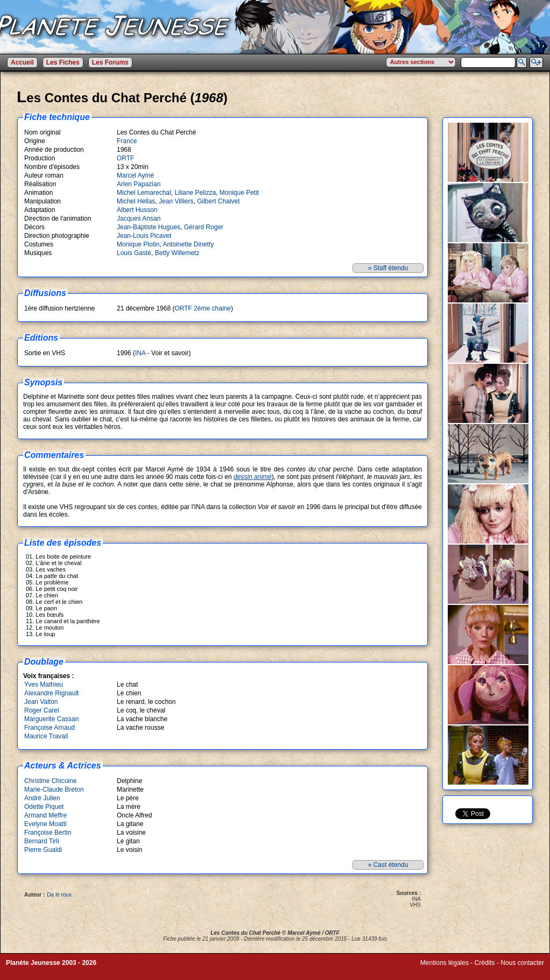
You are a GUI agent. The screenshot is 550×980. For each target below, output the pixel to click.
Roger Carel (42, 710)
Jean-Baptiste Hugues (149, 227)
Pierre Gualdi (43, 850)
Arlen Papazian (139, 184)
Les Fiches (63, 62)
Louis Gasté (134, 253)
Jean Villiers (176, 201)
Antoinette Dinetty (188, 244)
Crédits (485, 963)
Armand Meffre (45, 815)
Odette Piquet (44, 807)
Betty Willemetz (177, 253)
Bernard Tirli (42, 841)
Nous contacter (522, 963)
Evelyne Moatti (45, 824)
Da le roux (59, 895)
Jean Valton (41, 702)
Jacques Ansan (139, 218)
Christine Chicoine (50, 781)
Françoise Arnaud (50, 728)
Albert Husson (137, 210)
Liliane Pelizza (195, 193)
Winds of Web (440, 970)
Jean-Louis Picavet (144, 236)
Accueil (22, 62)
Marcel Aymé (135, 175)
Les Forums (110, 62)
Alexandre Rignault (51, 693)
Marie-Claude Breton (54, 789)
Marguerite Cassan (51, 719)
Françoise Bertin (48, 833)
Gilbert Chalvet (218, 201)
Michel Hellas (136, 201)
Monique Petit (239, 193)
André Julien (42, 798)
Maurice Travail (46, 736)
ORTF (125, 158)
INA (140, 353)
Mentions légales (445, 963)
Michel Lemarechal (144, 193)
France (127, 141)
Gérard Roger (204, 227)
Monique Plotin (138, 244)
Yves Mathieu (44, 685)
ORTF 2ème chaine (203, 308)
